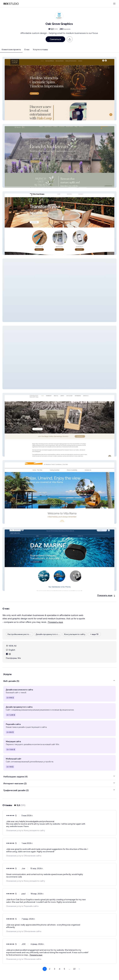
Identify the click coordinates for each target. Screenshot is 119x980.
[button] (59, 89)
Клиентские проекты (11, 49)
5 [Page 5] (64, 969)
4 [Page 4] (60, 969)
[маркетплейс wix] (11, 4)
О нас (27, 49)
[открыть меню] (114, 4)
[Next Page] (79, 969)
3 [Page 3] (55, 969)
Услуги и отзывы (40, 49)
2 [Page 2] (50, 969)
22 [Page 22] (74, 969)
